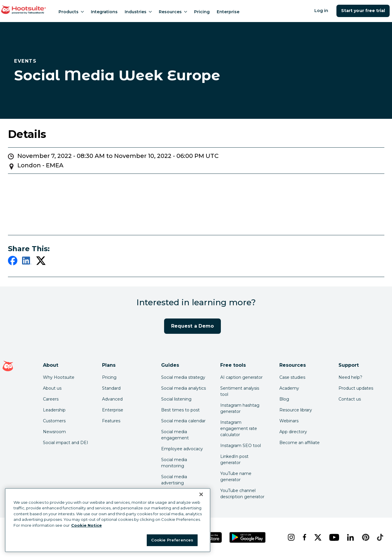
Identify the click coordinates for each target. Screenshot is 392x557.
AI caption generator (241, 377)
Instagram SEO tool (241, 446)
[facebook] (13, 262)
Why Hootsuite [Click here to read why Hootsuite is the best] (59, 377)
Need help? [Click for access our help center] (350, 377)
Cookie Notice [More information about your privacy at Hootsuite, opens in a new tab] (86, 525)
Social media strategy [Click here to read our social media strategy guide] (183, 377)
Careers (51, 399)
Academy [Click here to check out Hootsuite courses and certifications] (289, 388)
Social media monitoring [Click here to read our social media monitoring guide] (174, 463)
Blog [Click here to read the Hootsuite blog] (284, 399)
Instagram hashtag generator (240, 408)
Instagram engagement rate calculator (239, 428)
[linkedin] (27, 262)
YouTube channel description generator (242, 494)
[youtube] (333, 537)
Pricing (202, 12)
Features (111, 421)
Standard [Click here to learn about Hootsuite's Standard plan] (111, 388)
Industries (138, 12)
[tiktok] (379, 537)
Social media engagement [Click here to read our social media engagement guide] (175, 435)
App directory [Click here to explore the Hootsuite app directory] (293, 432)
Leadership (54, 410)
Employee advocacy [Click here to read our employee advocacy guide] (182, 449)
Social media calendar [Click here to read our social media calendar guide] (183, 421)
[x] (317, 537)
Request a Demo (192, 326)
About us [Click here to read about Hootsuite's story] (52, 388)
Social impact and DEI (66, 443)
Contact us (350, 399)
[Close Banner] (201, 494)
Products (71, 12)
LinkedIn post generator (234, 460)
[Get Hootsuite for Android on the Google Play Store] (248, 537)
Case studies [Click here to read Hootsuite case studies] (292, 377)
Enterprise (228, 12)
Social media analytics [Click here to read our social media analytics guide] (184, 388)
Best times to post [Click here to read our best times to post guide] (180, 410)
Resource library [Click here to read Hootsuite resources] (296, 410)
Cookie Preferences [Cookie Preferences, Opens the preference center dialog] (172, 540)
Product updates (356, 388)
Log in (321, 11)
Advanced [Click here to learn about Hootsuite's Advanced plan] (112, 399)
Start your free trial (363, 11)
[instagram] (290, 537)
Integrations (104, 12)
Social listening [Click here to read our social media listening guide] (176, 399)
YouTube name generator (236, 477)
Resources (173, 12)
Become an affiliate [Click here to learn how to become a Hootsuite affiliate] (300, 443)
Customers (54, 421)
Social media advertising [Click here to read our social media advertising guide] (174, 480)
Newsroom (54, 432)
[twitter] (41, 262)
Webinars (289, 421)
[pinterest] (365, 537)
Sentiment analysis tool (240, 391)
